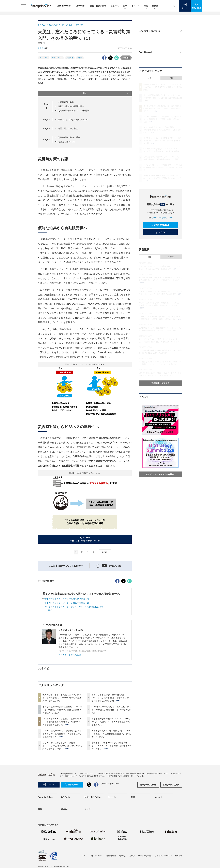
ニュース (115, 6)
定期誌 (155, 6)
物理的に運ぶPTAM (67, 142)
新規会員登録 (160, 225)
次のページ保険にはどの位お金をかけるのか (85, 539)
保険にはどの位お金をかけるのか (73, 119)
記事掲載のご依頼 (148, 837)
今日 (150, 78)
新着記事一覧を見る (160, 383)
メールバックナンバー (160, 218)
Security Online (64, 6)
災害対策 (70, 58)
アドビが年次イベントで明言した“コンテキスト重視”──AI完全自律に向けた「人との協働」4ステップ (111, 786)
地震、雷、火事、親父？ (69, 128)
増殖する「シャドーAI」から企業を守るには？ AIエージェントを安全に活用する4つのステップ (111, 798)
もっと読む (47, 662)
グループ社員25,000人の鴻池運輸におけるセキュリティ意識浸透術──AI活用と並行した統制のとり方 (62, 786)
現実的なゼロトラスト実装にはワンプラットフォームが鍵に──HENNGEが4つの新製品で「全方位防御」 (62, 750)
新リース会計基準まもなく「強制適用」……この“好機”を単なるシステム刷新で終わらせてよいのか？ (62, 798)
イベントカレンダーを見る (160, 474)
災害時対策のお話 (66, 102)
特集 (146, 6)
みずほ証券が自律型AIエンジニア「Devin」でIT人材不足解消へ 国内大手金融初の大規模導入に (111, 774)
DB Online (81, 6)
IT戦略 (80, 58)
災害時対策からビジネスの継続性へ (74, 111)
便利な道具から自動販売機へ (71, 106)
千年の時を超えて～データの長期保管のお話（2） (67, 651)
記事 (125, 6)
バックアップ (57, 58)
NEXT (106, 552)
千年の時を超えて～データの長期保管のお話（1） (67, 655)
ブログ (88, 861)
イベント (135, 6)
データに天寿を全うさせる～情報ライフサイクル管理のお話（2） (74, 659)
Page (46, 119)
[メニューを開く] (23, 6)
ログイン (160, 232)
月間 (171, 78)
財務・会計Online (98, 6)
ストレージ (44, 58)
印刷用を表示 (46, 633)
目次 (106, 93)
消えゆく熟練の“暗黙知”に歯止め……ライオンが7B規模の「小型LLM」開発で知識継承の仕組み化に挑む (62, 762)
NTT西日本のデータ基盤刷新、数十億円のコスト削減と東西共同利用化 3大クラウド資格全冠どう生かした (62, 774)
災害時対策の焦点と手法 (69, 137)
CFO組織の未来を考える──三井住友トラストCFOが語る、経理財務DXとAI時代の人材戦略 (111, 762)
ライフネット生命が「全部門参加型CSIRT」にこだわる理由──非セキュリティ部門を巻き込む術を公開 (111, 750)
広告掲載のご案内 (171, 837)
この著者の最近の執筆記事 (71, 707)
